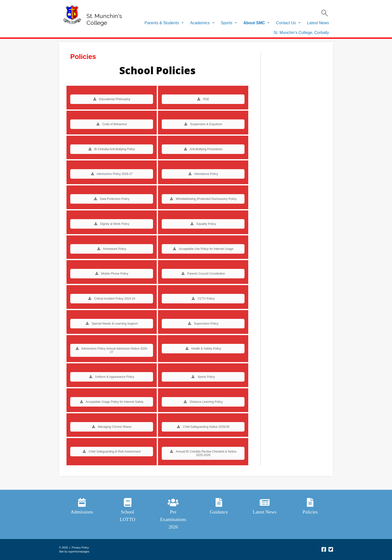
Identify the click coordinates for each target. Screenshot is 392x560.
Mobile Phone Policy (112, 274)
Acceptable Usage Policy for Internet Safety (112, 402)
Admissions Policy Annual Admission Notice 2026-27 (112, 350)
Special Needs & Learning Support (111, 324)
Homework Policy (112, 249)
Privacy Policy (80, 548)
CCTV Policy (203, 299)
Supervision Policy (203, 324)
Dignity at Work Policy (112, 224)
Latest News (318, 23)
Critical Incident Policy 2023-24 (112, 299)
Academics (200, 23)
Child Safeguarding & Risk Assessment (111, 452)
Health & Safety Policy (203, 349)
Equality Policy (203, 224)
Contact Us (286, 23)
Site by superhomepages (74, 552)
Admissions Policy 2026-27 (112, 174)
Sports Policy (203, 377)
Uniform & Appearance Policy (111, 377)
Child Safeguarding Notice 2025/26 (203, 427)
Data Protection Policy (111, 199)
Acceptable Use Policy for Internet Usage (203, 249)
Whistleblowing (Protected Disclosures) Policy (203, 199)
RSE (203, 99)
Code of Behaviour (112, 124)
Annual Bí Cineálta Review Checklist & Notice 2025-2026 (203, 453)
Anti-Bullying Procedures (203, 149)
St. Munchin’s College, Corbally (301, 33)
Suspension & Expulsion (203, 124)
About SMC (254, 23)
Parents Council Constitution (203, 274)
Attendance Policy (203, 174)
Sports (226, 23)
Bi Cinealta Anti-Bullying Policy (112, 149)
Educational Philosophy (112, 99)
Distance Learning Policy (203, 402)
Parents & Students (162, 23)
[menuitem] (163, 23)
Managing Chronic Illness (112, 427)
